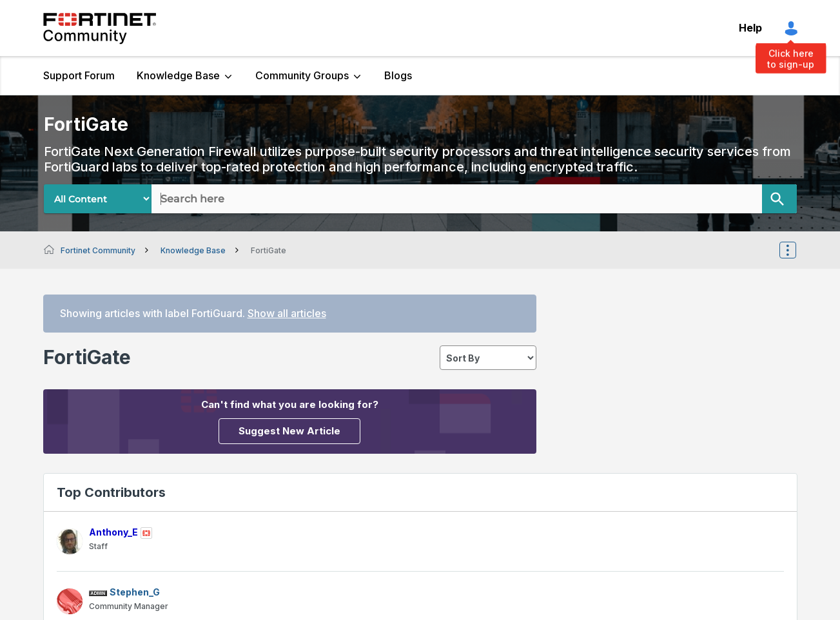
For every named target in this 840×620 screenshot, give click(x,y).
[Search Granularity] (98, 199)
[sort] (488, 358)
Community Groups (302, 75)
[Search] (779, 199)
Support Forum (79, 75)
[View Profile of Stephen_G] (135, 592)
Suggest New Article (289, 431)
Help (750, 28)
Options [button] (796, 250)
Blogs (398, 75)
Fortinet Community (100, 28)
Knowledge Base (178, 75)
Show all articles (287, 313)
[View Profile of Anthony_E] (113, 532)
